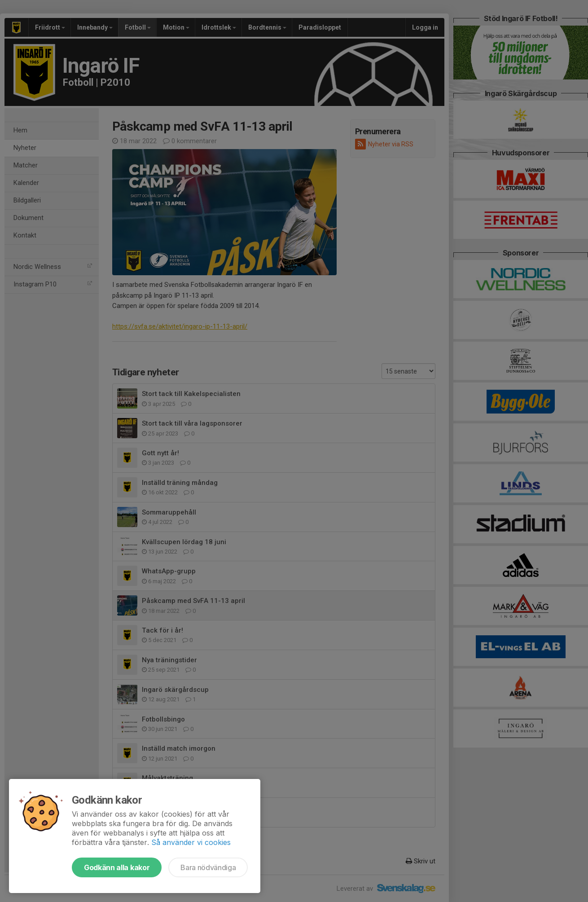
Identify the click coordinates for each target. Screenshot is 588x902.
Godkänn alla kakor (117, 867)
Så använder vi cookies (191, 842)
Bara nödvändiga (208, 867)
